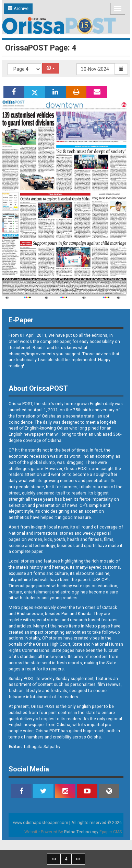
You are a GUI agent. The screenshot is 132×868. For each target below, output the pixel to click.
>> (78, 859)
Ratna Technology (81, 832)
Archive (18, 8)
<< (54, 859)
